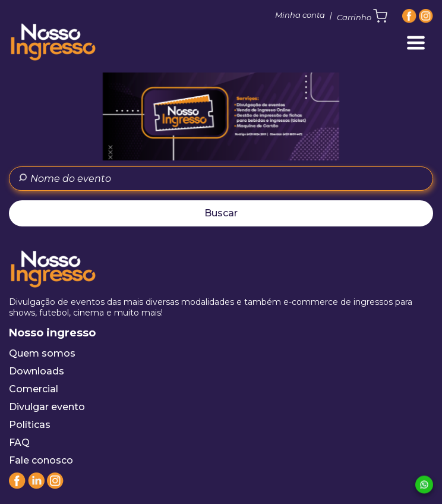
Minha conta (300, 15)
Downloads (37, 371)
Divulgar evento (47, 407)
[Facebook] (409, 16)
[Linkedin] (36, 486)
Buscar (221, 213)
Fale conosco (41, 460)
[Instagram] (426, 16)
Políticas (30, 425)
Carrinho (362, 16)
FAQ (19, 442)
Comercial (34, 389)
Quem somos (42, 353)
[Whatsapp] (424, 485)
